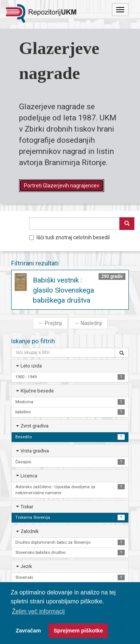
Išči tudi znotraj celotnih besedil (69, 237)
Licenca (29, 476)
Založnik (29, 531)
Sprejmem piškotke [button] (78, 631)
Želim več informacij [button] (38, 611)
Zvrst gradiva (35, 426)
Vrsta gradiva (35, 451)
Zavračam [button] (28, 631)
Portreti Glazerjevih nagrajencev (62, 186)
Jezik (26, 566)
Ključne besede (37, 391)
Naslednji (88, 323)
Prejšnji (50, 323)
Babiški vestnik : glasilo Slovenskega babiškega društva (63, 290)
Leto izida (31, 366)
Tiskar (27, 507)
